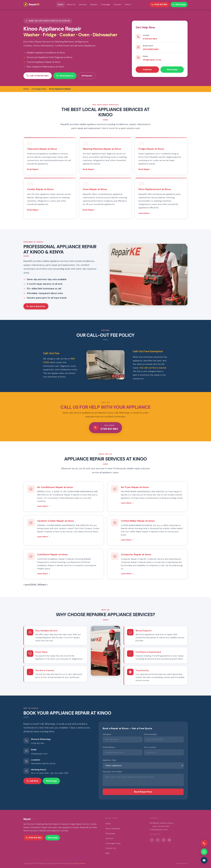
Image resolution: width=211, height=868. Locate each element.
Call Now (147, 69)
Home (61, 4)
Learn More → (145, 213)
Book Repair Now (143, 792)
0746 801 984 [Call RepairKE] (159, 4)
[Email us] (204, 860)
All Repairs (87, 76)
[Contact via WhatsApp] (204, 852)
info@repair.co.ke (152, 60)
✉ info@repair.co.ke (159, 830)
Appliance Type (109, 760)
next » (45, 585)
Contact (118, 4)
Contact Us (111, 848)
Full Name (107, 734)
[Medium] (169, 840)
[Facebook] (152, 840)
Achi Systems (79, 863)
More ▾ (128, 4)
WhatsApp (172, 69)
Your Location (150, 747)
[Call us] (204, 843)
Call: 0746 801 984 (38, 76)
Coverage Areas (113, 843)
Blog (107, 853)
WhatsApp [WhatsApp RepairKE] (179, 4)
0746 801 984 (150, 39)
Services (83, 4)
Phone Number (151, 734)
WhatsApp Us (65, 76)
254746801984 (151, 49)
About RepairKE (113, 829)
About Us (71, 4)
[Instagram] (164, 840)
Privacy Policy (182, 863)
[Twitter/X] (158, 840)
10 (40, 585)
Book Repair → (34, 169)
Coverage (105, 4)
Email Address (109, 747)
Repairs (94, 4)
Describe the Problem (112, 772)
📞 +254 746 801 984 (159, 826)
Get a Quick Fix (36, 306)
